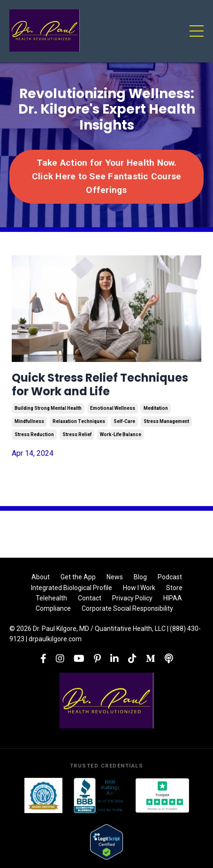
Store (174, 588)
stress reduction (34, 434)
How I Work (139, 588)
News (115, 577)
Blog (140, 577)
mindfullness (29, 421)
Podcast (170, 577)
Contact (90, 598)
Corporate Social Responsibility (127, 608)
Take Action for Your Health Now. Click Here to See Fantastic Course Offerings (107, 176)
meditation (156, 408)
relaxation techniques (79, 421)
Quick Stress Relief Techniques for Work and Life (100, 385)
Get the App (78, 577)
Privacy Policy (132, 598)
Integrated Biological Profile (72, 588)
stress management (166, 421)
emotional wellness (113, 408)
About (41, 577)
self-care (124, 421)
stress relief (77, 434)
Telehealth (51, 598)
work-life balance (121, 434)
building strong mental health (48, 408)
